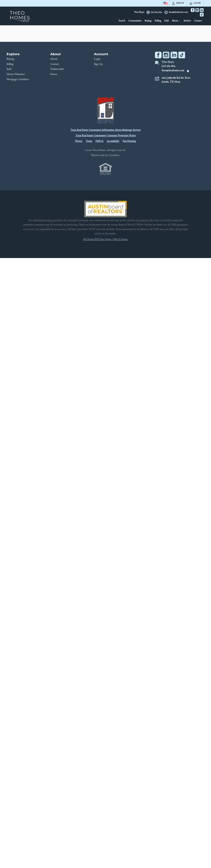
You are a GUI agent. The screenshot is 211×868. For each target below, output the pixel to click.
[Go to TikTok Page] (202, 15)
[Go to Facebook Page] (193, 10)
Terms (89, 141)
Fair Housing (129, 141)
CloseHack (114, 156)
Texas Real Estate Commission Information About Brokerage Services (105, 130)
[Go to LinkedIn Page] (202, 10)
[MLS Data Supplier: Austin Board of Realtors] (105, 209)
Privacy (79, 141)
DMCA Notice (120, 240)
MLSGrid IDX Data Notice (97, 240)
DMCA (99, 141)
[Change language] (166, 3)
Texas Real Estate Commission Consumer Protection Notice (106, 136)
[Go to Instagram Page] (197, 10)
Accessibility (113, 141)
